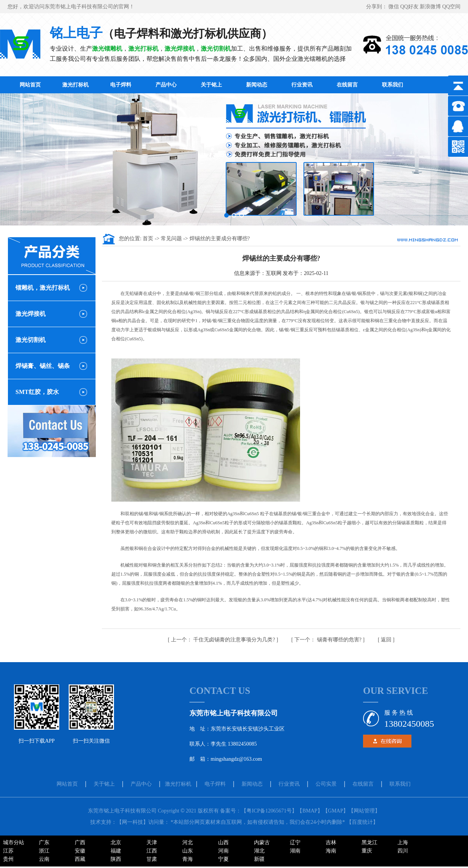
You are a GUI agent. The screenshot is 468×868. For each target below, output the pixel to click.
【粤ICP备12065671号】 (269, 811)
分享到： (377, 7)
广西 (80, 843)
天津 (152, 843)
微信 (394, 7)
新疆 (259, 859)
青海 (188, 859)
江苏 (8, 851)
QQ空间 (451, 7)
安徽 (80, 851)
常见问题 (172, 239)
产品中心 (166, 85)
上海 (403, 843)
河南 (223, 851)
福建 (116, 851)
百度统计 (362, 822)
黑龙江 (369, 843)
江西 (152, 851)
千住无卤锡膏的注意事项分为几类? (224, 640)
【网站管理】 (364, 811)
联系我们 (393, 85)
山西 (223, 843)
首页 (149, 239)
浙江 (44, 851)
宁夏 (223, 859)
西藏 (80, 859)
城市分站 (14, 843)
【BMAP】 (310, 811)
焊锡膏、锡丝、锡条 (43, 366)
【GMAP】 (336, 811)
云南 (44, 859)
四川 (403, 851)
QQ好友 (410, 7)
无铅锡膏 (134, 293)
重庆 (367, 851)
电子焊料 (121, 85)
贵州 (8, 859)
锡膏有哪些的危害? (329, 640)
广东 (44, 843)
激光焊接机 (31, 314)
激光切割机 (31, 340)
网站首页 (30, 85)
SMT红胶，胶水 (37, 392)
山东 (188, 851)
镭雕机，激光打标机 (43, 288)
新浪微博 (431, 7)
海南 (331, 851)
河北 (188, 843)
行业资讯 (302, 85)
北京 (116, 843)
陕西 (116, 859)
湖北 (259, 851)
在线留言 (347, 85)
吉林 (331, 843)
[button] (226, 215)
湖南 (295, 851)
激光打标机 (75, 85)
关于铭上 (211, 85)
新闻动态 (257, 85)
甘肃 (152, 859)
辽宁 (295, 843)
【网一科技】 (132, 822)
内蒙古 (262, 843)
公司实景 (326, 784)
